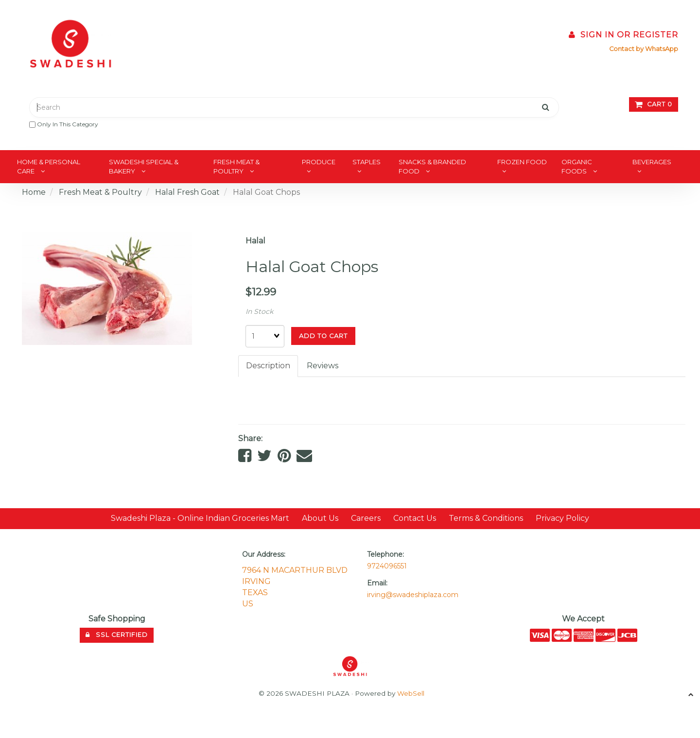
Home (34, 192)
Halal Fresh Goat (187, 192)
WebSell (411, 693)
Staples (367, 162)
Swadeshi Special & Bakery (144, 166)
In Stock (259, 311)
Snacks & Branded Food (432, 166)
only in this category (64, 124)
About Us (320, 518)
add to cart (323, 336)
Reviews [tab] (323, 366)
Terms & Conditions (486, 518)
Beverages (652, 162)
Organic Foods (577, 166)
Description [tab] (268, 366)
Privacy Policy (562, 518)
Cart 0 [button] (654, 104)
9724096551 (387, 566)
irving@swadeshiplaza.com (413, 595)
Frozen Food (522, 162)
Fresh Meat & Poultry (236, 166)
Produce (319, 162)
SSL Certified (117, 635)
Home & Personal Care (49, 166)
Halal (255, 241)
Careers (366, 518)
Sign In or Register (623, 35)
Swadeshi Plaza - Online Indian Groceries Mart (200, 518)
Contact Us (415, 518)
